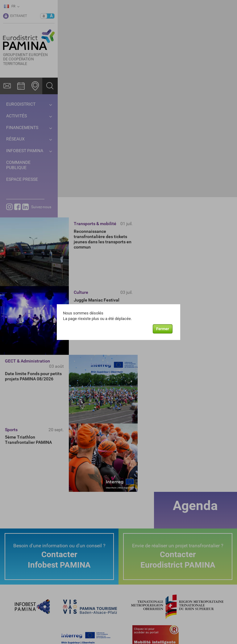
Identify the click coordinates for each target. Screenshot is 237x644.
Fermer (163, 329)
